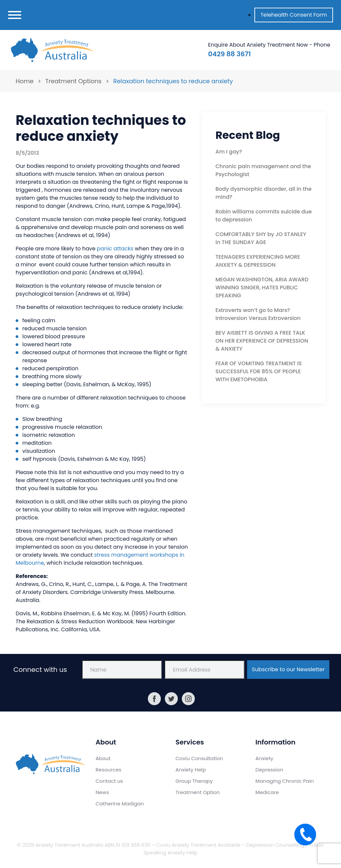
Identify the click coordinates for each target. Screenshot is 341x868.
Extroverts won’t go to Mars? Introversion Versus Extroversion (258, 314)
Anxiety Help (191, 770)
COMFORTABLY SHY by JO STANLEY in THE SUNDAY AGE (261, 238)
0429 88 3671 (229, 54)
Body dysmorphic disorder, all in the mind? (264, 193)
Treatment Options (73, 81)
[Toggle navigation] (15, 15)
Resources (108, 770)
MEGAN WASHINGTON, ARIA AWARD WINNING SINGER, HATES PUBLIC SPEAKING (262, 288)
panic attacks (115, 249)
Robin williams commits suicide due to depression (264, 216)
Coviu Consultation (199, 758)
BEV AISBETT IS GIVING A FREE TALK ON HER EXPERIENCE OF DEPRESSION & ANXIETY (262, 341)
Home (25, 81)
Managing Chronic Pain (285, 781)
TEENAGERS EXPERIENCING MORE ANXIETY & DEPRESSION (258, 261)
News (102, 792)
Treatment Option (198, 792)
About (103, 758)
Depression (269, 770)
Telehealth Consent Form (294, 15)
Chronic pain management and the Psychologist (263, 170)
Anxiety (264, 758)
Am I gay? (229, 152)
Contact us (109, 781)
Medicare (267, 792)
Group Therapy (194, 781)
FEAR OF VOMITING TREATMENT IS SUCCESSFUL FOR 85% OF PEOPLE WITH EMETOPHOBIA (259, 371)
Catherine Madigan (120, 804)
